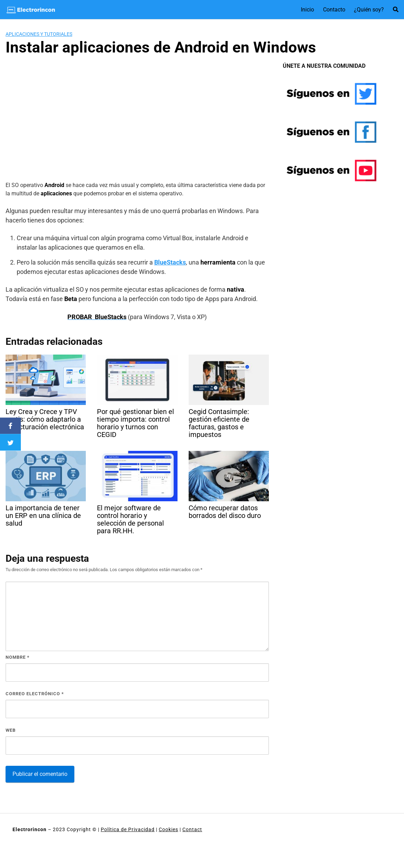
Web (11, 730)
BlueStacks (170, 262)
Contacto (334, 10)
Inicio (307, 10)
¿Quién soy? (369, 10)
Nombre (18, 657)
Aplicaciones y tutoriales (39, 34)
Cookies (168, 829)
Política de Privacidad (128, 829)
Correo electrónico (35, 694)
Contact (192, 829)
